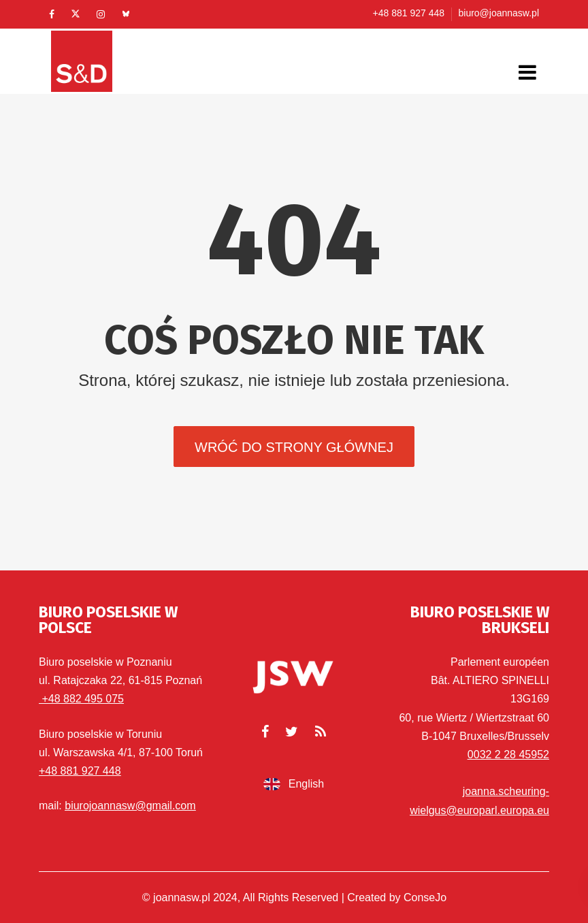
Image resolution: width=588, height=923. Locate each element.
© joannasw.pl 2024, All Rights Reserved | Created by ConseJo (294, 897)
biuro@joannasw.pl (499, 13)
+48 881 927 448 (409, 13)
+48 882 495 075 (81, 699)
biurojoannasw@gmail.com (130, 806)
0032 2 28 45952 (508, 755)
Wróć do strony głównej (294, 447)
